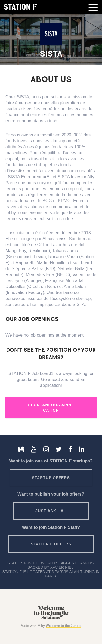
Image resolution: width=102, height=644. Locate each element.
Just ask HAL (51, 511)
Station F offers (51, 544)
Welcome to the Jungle (63, 626)
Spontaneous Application (51, 408)
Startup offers (51, 478)
